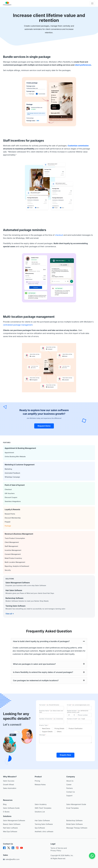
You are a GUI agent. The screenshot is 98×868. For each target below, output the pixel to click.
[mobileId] (71, 715)
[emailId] (79, 708)
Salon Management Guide (76, 804)
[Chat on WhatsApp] (92, 856)
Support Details (47, 732)
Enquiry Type (44, 725)
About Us (70, 781)
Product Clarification (76, 728)
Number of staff (76, 719)
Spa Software (40, 828)
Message (43, 735)
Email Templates (73, 808)
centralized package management (18, 325)
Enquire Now (65, 755)
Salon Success (9, 781)
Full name (49, 705)
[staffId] (79, 722)
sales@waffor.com (11, 859)
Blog (5, 804)
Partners (69, 788)
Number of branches (51, 719)
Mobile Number (78, 711)
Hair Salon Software (42, 820)
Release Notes (40, 785)
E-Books (6, 812)
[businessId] (52, 715)
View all (10, 614)
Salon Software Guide (11, 808)
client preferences (83, 65)
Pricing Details (59, 728)
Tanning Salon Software (44, 824)
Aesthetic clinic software (44, 832)
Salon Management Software (14, 820)
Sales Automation (10, 788)
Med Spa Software (10, 832)
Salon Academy (41, 804)
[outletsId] (52, 722)
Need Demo (46, 728)
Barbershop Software (74, 820)
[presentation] (66, 747)
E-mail (78, 705)
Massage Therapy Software (77, 828)
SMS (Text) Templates (43, 808)
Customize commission (78, 146)
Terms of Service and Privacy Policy (59, 849)
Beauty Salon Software (12, 824)
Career (69, 785)
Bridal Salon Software (74, 824)
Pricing (37, 781)
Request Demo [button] (44, 426)
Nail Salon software (10, 828)
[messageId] (65, 740)
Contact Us (71, 792)
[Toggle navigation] (92, 3)
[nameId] (52, 708)
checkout (59, 235)
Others (59, 732)
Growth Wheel (8, 785)
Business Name (51, 711)
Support (69, 796)
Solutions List (40, 812)
